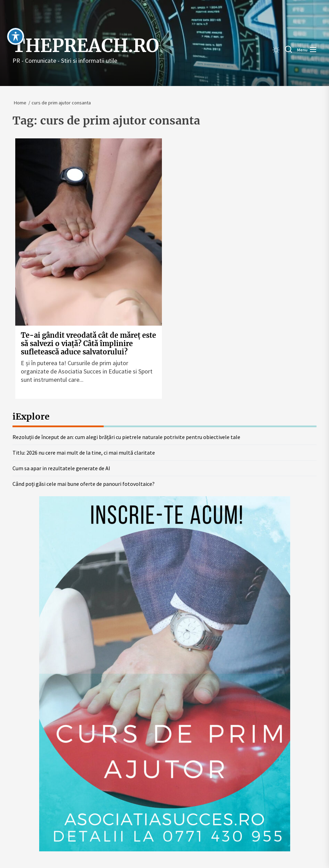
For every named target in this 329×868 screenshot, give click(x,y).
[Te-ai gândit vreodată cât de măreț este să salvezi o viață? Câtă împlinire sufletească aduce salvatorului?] (89, 232)
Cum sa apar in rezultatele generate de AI (61, 468)
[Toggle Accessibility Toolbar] (16, 24)
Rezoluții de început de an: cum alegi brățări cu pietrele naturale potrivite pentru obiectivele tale (126, 437)
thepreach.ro (86, 46)
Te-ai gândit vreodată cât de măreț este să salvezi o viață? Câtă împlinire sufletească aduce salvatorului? (88, 343)
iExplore (31, 416)
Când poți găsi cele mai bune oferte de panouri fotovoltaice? (84, 484)
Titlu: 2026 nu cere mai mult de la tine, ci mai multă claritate (84, 453)
